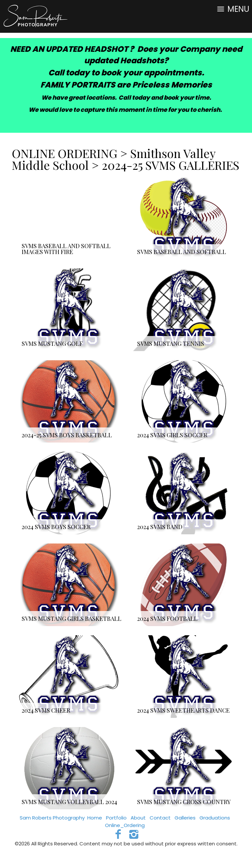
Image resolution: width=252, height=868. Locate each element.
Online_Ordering (125, 825)
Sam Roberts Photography (52, 818)
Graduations (215, 818)
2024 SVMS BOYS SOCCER (56, 527)
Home (95, 818)
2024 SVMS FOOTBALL (167, 619)
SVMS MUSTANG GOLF (52, 344)
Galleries (185, 818)
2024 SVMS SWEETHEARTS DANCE (183, 710)
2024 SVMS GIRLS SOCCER (172, 435)
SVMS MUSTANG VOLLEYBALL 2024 (69, 802)
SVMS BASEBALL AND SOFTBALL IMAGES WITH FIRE (66, 249)
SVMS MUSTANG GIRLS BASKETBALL (72, 619)
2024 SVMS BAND (160, 527)
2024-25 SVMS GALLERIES (170, 165)
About (138, 818)
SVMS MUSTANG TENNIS (171, 344)
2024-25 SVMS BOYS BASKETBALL (67, 435)
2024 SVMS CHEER (46, 710)
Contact (160, 818)
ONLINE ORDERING (66, 153)
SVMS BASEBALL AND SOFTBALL (182, 252)
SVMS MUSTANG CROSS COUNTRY (184, 802)
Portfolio (116, 818)
